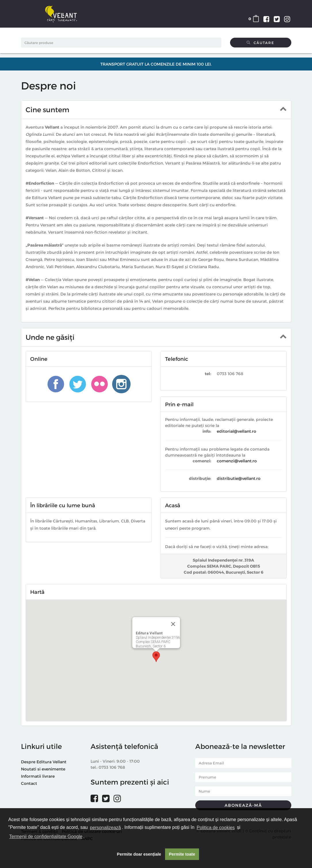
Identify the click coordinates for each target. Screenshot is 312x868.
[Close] (173, 624)
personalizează (106, 828)
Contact (29, 783)
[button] (156, 657)
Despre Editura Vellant (44, 762)
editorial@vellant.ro (237, 431)
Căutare (261, 43)
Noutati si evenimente (43, 769)
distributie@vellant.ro (239, 478)
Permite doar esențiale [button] (139, 854)
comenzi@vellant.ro (237, 461)
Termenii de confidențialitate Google (46, 836)
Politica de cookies (216, 828)
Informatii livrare (38, 776)
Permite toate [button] (182, 854)
